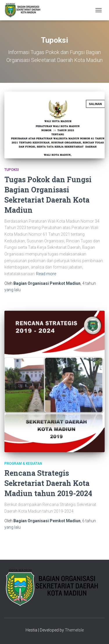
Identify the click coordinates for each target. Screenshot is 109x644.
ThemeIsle (74, 630)
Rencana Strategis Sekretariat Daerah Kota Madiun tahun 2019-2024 (48, 483)
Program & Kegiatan (23, 464)
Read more (46, 274)
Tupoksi (12, 170)
